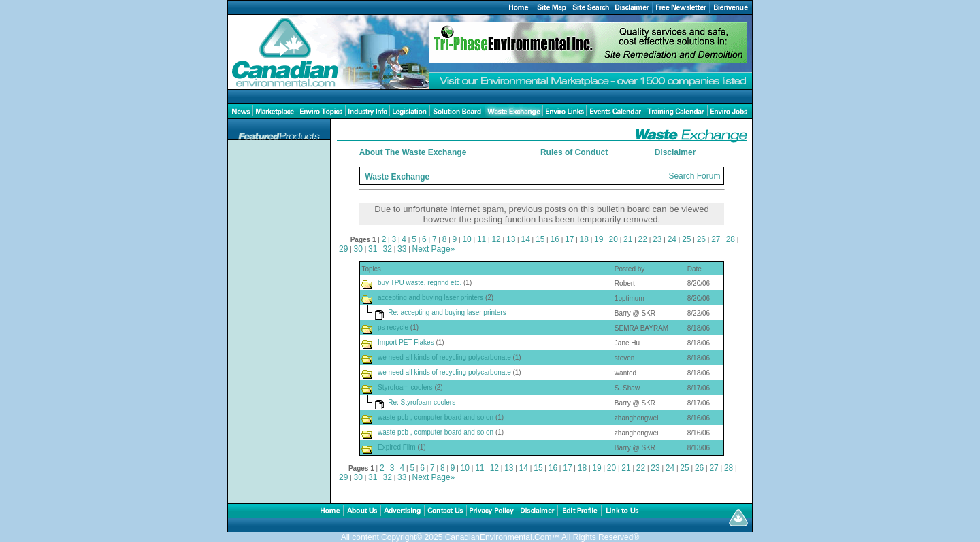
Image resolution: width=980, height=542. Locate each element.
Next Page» (434, 249)
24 (672, 239)
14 (525, 239)
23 (657, 239)
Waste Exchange (397, 177)
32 (388, 249)
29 (343, 249)
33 (402, 249)
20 (614, 239)
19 (599, 239)
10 (467, 239)
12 (496, 239)
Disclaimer (675, 152)
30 (358, 249)
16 (555, 239)
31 (373, 249)
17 (569, 239)
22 (643, 239)
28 (731, 239)
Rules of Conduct (574, 152)
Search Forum (694, 176)
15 (540, 239)
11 (481, 239)
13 (511, 239)
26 (701, 239)
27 (716, 239)
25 (686, 239)
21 (628, 239)
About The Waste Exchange (413, 152)
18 (584, 239)
